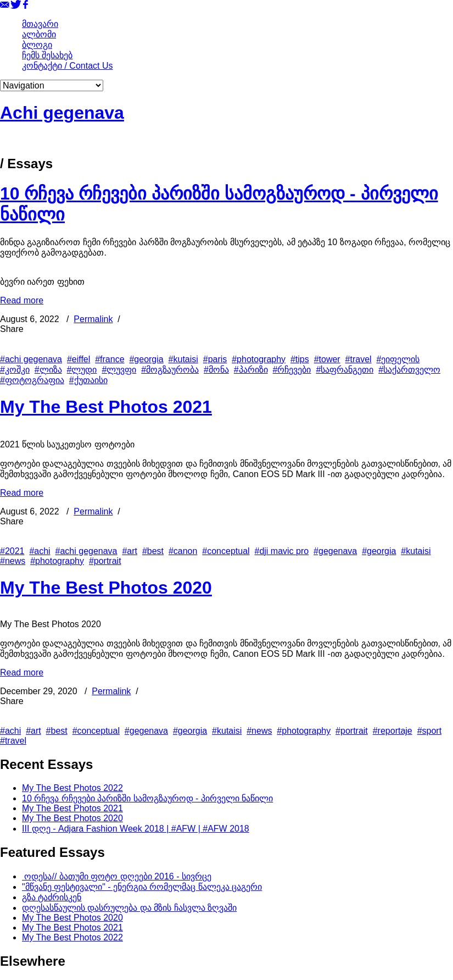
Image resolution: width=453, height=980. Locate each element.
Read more (22, 300)
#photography (259, 359)
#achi (40, 551)
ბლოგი (37, 45)
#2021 (12, 551)
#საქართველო (409, 370)
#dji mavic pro (281, 551)
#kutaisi (183, 359)
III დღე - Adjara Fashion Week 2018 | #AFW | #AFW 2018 (136, 829)
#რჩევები (292, 370)
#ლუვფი (119, 370)
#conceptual (226, 551)
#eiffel (79, 359)
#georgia (146, 359)
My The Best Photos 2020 (106, 588)
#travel (359, 359)
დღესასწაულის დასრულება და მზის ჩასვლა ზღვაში (129, 908)
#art (130, 551)
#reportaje (393, 731)
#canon (183, 551)
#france (110, 359)
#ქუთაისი (88, 380)
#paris (215, 359)
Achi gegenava (62, 113)
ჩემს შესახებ (47, 55)
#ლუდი (82, 370)
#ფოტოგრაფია (32, 380)
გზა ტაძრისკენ (52, 897)
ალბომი (39, 34)
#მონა (216, 370)
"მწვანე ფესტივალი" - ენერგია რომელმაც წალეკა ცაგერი (142, 887)
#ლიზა (48, 370)
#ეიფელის (398, 359)
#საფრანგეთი (345, 370)
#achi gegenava (31, 359)
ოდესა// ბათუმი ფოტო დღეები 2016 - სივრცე (117, 876)
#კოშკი (15, 370)
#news (13, 561)
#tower (327, 359)
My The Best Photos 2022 (72, 788)
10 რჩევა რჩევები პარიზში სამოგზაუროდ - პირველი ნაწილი (147, 798)
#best (153, 551)
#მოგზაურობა (170, 370)
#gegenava (335, 551)
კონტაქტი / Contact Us (67, 66)
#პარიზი (251, 370)
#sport (429, 731)
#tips (300, 359)
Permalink (93, 319)
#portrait (105, 561)
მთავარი (40, 24)
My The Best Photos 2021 (106, 407)
